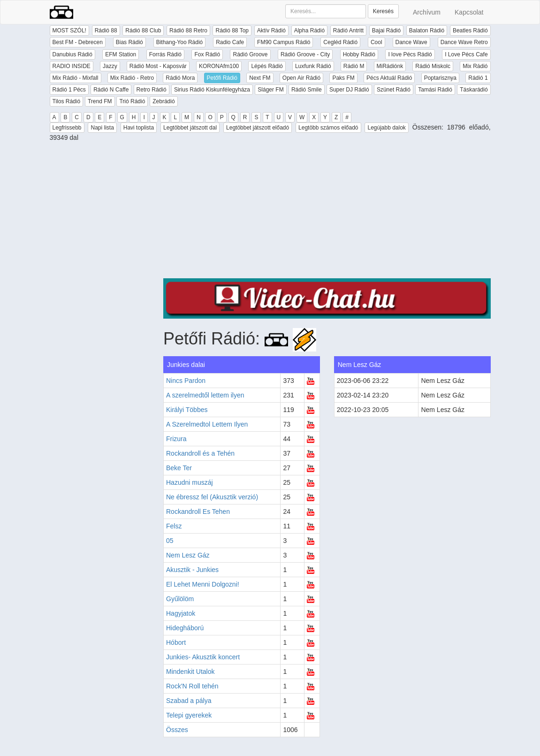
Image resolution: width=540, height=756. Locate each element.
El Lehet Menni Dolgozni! (203, 584)
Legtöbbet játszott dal (190, 128)
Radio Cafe (230, 42)
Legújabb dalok (386, 128)
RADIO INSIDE (72, 66)
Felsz (174, 526)
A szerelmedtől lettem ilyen (205, 395)
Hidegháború (185, 628)
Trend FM (100, 101)
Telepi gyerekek (189, 715)
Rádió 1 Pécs (69, 90)
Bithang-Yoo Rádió (180, 42)
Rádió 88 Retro (188, 31)
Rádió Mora (180, 78)
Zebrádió (164, 101)
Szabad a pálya (189, 701)
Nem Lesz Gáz (188, 555)
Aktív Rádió (271, 31)
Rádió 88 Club (143, 31)
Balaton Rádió (427, 31)
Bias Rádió (129, 42)
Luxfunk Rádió (313, 66)
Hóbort (176, 642)
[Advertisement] (327, 213)
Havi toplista (139, 128)
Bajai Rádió (386, 31)
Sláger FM (270, 90)
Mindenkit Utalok (190, 672)
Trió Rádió (132, 101)
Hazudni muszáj (190, 482)
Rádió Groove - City (305, 54)
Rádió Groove (250, 54)
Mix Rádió (475, 66)
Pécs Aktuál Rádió (389, 78)
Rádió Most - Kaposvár (158, 66)
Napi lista (102, 128)
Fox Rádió (207, 54)
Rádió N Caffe (111, 90)
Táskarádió (474, 90)
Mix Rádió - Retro (132, 78)
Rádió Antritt (348, 31)
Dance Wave (411, 42)
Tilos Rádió (67, 101)
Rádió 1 (478, 78)
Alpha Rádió (309, 31)
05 (170, 541)
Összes (177, 730)
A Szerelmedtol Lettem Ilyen (207, 424)
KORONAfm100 (219, 66)
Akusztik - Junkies (192, 570)
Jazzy (110, 66)
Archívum (427, 12)
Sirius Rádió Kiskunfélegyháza (212, 90)
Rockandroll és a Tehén (200, 453)
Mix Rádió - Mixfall (76, 78)
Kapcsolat (469, 12)
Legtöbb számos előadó (328, 128)
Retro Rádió (152, 90)
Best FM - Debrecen (78, 42)
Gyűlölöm (180, 599)
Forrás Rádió (165, 54)
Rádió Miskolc (433, 66)
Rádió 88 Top (232, 31)
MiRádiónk (390, 66)
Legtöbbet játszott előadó (258, 128)
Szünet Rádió (394, 90)
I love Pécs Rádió (410, 54)
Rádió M (354, 66)
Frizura (176, 439)
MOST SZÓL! (69, 31)
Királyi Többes (187, 410)
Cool (376, 42)
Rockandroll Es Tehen (198, 512)
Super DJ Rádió (349, 90)
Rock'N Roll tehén (192, 686)
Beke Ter (179, 468)
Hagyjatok (181, 613)
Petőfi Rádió (222, 78)
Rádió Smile (307, 90)
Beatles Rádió (470, 31)
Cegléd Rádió (340, 42)
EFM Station (121, 54)
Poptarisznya (440, 78)
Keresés (383, 11)
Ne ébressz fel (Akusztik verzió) (212, 497)
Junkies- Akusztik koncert (203, 657)
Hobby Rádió (359, 54)
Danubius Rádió (72, 54)
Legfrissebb (67, 128)
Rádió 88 (106, 31)
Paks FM (343, 78)
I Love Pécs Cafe (466, 54)
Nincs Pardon (186, 381)
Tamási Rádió (435, 90)
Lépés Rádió (267, 66)
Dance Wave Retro (464, 42)
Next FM (260, 78)
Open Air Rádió (301, 78)
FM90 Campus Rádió (284, 42)
